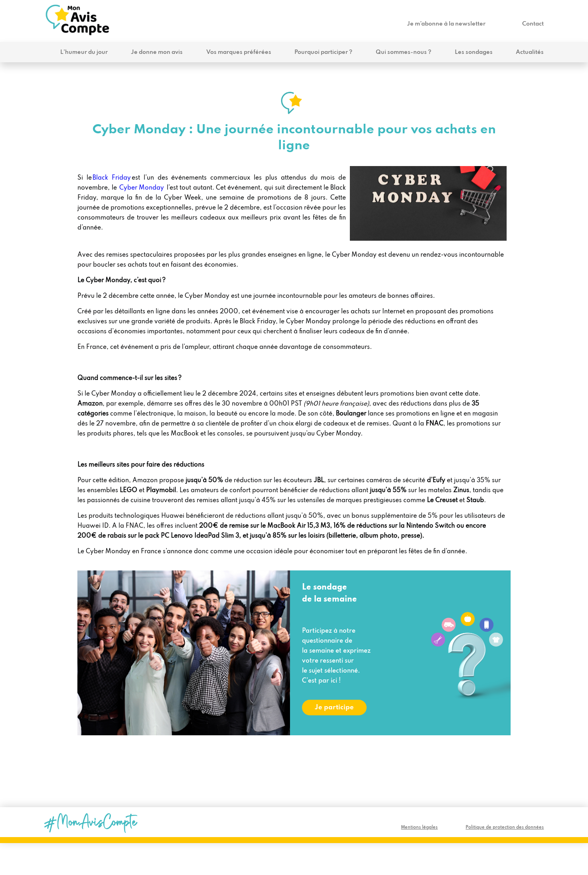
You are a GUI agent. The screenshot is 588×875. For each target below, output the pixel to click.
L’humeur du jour (84, 52)
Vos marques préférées (239, 52)
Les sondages (474, 52)
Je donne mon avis (157, 52)
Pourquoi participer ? (323, 52)
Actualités (530, 52)
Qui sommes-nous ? (404, 52)
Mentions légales (419, 827)
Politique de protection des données (505, 827)
